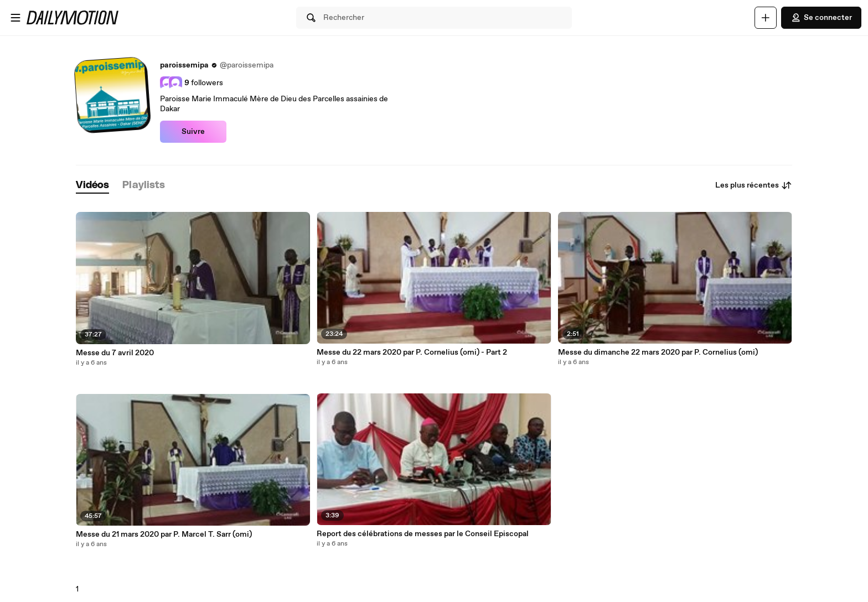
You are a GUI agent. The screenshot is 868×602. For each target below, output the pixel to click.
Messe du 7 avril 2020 (115, 353)
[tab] (92, 186)
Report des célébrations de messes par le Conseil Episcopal (423, 534)
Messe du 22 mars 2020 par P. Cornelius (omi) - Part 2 (412, 352)
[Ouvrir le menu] (15, 18)
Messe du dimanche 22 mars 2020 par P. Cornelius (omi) (658, 352)
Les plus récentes (754, 185)
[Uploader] (766, 18)
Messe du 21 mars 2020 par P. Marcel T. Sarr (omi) (164, 534)
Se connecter (821, 18)
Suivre (193, 132)
